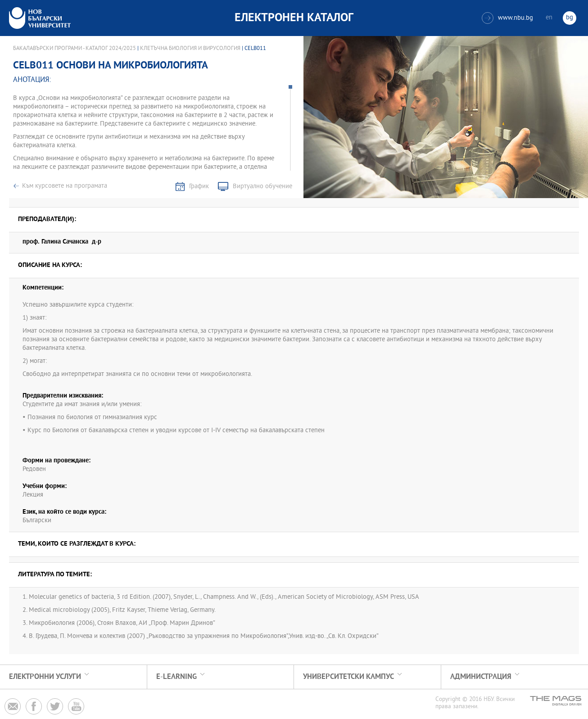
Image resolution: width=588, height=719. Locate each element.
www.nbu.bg (507, 18)
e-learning (176, 677)
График (199, 187)
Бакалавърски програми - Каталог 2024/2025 (75, 49)
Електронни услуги (45, 677)
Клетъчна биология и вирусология (190, 49)
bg (570, 18)
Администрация (481, 677)
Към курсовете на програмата (65, 186)
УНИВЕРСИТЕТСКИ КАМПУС (348, 677)
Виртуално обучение (262, 187)
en (549, 18)
